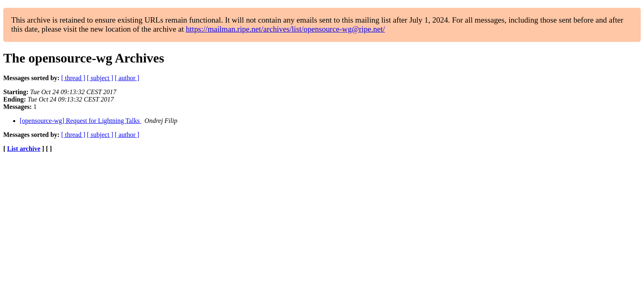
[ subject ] (100, 78)
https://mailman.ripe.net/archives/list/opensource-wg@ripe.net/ (285, 29)
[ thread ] (73, 78)
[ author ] (127, 78)
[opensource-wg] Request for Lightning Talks (80, 121)
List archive (24, 149)
